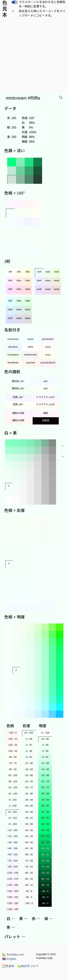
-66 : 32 (45, 854)
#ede (48, 289)
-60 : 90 (12, 769)
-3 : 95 (45, 751)
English (9, 959)
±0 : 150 (13, 812)
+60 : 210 (13, 854)
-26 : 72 (45, 787)
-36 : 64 (29, 800)
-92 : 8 (29, 891)
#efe (48, 272)
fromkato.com (13, 955)
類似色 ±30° (18, 381)
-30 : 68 (45, 794)
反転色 (46, 420)
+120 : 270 (12, 879)
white (30, 347)
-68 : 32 (29, 854)
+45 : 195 (13, 848)
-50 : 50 (29, 824)
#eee (48, 280)
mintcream (13, 339)
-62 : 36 (45, 848)
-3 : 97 (29, 745)
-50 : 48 (45, 830)
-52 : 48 (29, 830)
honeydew (13, 355)
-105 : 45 (12, 751)
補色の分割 (18, 413)
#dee (19, 309)
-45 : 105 (12, 775)
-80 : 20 (29, 873)
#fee (19, 280)
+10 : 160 (13, 830)
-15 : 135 (12, 787)
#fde (19, 289)
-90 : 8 (45, 891)
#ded (28, 309)
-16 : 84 (29, 769)
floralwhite (13, 363)
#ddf (10, 318)
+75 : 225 (13, 861)
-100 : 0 (29, 903)
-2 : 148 (12, 806)
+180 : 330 (12, 903)
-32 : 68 (29, 794)
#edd (57, 289)
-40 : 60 (29, 806)
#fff (10, 272)
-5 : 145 (12, 800)
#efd (57, 272)
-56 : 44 (29, 836)
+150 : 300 (12, 891)
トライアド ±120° (46, 397)
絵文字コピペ (28, 966)
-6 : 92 (45, 757)
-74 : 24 (45, 867)
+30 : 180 (13, 842)
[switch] (15, 2)
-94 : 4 (45, 897)
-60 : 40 (29, 842)
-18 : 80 (45, 775)
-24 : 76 (29, 781)
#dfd (28, 301)
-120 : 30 (12, 745)
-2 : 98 (29, 739)
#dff (10, 301)
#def (10, 309)
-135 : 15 (12, 739)
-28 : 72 (29, 787)
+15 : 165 (13, 836)
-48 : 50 (45, 824)
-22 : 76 (45, 781)
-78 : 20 (45, 873)
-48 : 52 (29, 818)
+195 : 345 (12, 909)
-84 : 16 (29, 879)
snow (48, 347)
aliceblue (13, 347)
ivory (48, 355)
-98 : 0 (45, 903)
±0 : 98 (45, 739)
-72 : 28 (29, 861)
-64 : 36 (29, 848)
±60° (46, 381)
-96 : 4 (29, 897)
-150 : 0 (12, 733)
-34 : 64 (45, 800)
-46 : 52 (45, 818)
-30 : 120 (12, 781)
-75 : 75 (12, 763)
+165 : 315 (12, 897)
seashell (31, 363)
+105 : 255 (12, 873)
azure (30, 339)
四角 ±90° (18, 397)
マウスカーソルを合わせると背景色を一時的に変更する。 (42, 4)
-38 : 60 (45, 806)
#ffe (19, 272)
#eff (39, 272)
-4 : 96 (29, 751)
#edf (39, 289)
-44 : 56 (29, 812)
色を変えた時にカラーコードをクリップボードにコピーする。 (42, 13)
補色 (46, 413)
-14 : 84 (45, 769)
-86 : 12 (45, 885)
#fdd (28, 289)
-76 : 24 (29, 867)
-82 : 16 (45, 879)
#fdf (10, 289)
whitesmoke (30, 355)
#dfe (19, 301)
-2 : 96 (45, 745)
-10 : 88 (45, 763)
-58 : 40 (45, 842)
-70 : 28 (45, 861)
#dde (19, 318)
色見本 (8, 966)
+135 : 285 (12, 885)
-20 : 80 (29, 775)
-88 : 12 (29, 885)
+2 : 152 (13, 818)
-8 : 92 (29, 757)
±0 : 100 (29, 733)
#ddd (28, 318)
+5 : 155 (13, 824)
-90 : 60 (12, 757)
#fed (28, 280)
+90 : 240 (13, 867)
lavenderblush (48, 363)
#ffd (28, 272)
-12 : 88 (29, 763)
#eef (39, 280)
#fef (10, 280)
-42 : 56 (45, 812)
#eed (57, 280)
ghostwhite (48, 339)
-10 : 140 (12, 794)
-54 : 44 (45, 836)
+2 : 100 (45, 733)
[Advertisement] (34, 57)
